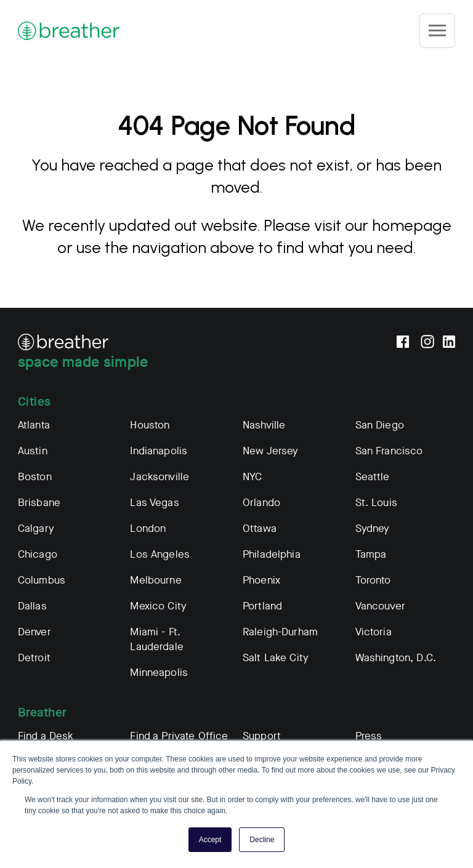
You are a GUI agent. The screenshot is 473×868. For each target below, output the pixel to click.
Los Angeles (160, 554)
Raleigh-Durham (280, 632)
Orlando (261, 503)
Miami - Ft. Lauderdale (157, 639)
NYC (252, 477)
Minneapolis (159, 673)
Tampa (371, 554)
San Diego (380, 425)
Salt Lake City (276, 658)
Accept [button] (210, 840)
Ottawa (260, 528)
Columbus (42, 580)
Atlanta (34, 425)
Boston (35, 477)
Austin (33, 451)
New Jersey (271, 451)
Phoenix (261, 580)
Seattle (373, 477)
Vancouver (380, 606)
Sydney (373, 528)
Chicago (38, 554)
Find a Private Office (179, 736)
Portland (262, 606)
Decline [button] (262, 840)
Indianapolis (159, 451)
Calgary (36, 528)
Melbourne (156, 580)
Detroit (34, 658)
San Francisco (389, 451)
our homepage (398, 225)
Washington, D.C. (396, 658)
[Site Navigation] (437, 31)
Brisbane (39, 503)
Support (262, 736)
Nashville (264, 425)
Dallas (32, 606)
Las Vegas (154, 503)
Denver (34, 632)
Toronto (373, 580)
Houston (150, 425)
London (148, 528)
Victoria (374, 632)
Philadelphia (272, 554)
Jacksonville (160, 477)
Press (369, 736)
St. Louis (376, 503)
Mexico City (158, 606)
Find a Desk (46, 736)
